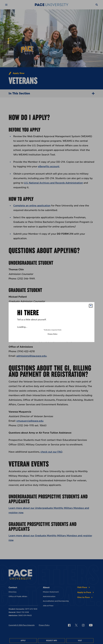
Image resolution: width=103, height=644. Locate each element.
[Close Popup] (91, 306)
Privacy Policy (53, 334)
